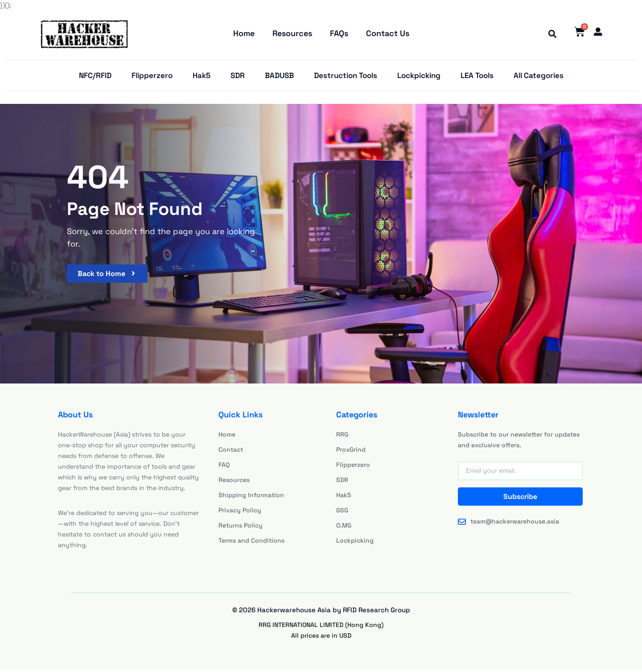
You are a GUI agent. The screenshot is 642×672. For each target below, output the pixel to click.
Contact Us (388, 34)
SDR (238, 78)
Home (244, 34)
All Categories (539, 78)
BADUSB (279, 78)
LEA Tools (477, 78)
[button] (549, 34)
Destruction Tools (346, 78)
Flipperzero (152, 78)
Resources (292, 34)
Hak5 (202, 78)
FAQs (339, 34)
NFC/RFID (95, 78)
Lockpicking (419, 78)
